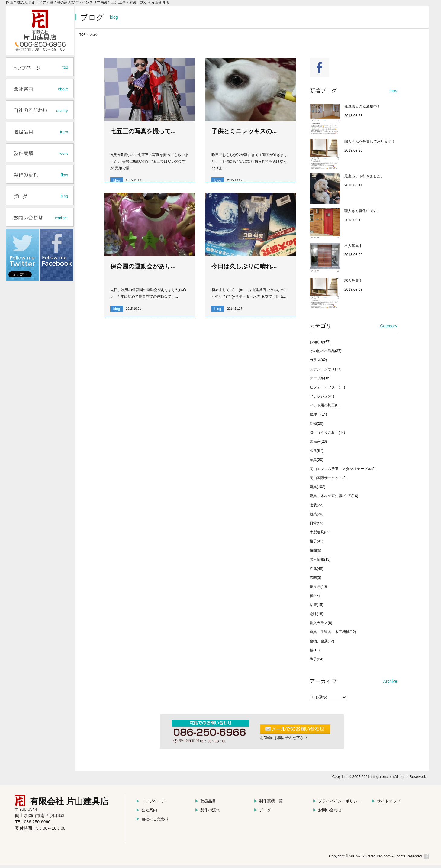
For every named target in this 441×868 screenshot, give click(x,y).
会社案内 (146, 810)
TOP (82, 35)
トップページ (150, 801)
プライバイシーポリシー (337, 801)
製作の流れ (207, 810)
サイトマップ (386, 801)
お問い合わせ (327, 810)
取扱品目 (205, 801)
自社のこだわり (152, 819)
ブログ (262, 810)
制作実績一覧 (268, 801)
